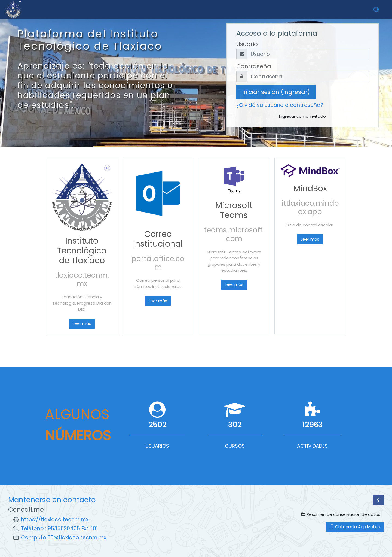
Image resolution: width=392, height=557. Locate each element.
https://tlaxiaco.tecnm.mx (55, 520)
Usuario (247, 44)
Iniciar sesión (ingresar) (276, 92)
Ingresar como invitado (302, 116)
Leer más (82, 323)
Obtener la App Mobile (355, 527)
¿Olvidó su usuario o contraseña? (280, 105)
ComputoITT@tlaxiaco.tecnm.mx (64, 538)
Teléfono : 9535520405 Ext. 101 (59, 529)
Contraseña (254, 66)
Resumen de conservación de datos (341, 514)
